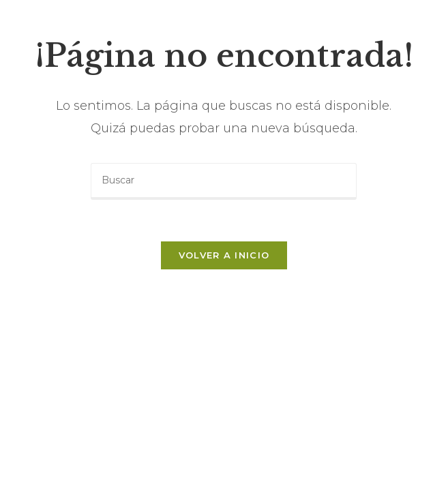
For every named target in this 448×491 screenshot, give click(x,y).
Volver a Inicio (224, 255)
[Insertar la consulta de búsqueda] (224, 181)
